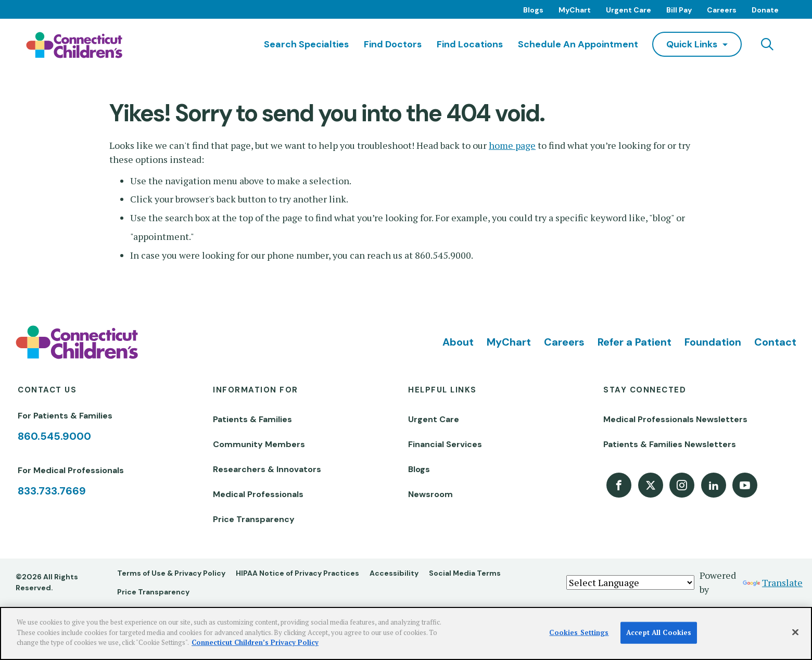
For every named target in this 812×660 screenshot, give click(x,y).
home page (512, 145)
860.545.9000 (54, 436)
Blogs (533, 10)
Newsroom (430, 494)
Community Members (259, 444)
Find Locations (470, 44)
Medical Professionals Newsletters (675, 419)
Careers (722, 10)
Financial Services (445, 444)
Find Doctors (393, 44)
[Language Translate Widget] (630, 582)
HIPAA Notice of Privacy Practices (297, 573)
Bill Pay (679, 10)
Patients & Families (252, 419)
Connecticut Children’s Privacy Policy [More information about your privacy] (255, 642)
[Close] (795, 632)
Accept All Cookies (659, 632)
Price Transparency (254, 519)
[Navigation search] (767, 44)
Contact (775, 342)
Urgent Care (629, 10)
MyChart (575, 10)
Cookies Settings (579, 632)
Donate (765, 10)
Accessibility (394, 573)
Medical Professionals (258, 494)
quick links (692, 44)
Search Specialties (306, 44)
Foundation (713, 342)
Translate (773, 582)
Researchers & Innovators (267, 469)
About (458, 342)
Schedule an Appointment (578, 44)
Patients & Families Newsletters (670, 444)
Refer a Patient (635, 342)
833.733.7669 (52, 491)
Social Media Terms (465, 573)
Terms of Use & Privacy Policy (171, 573)
